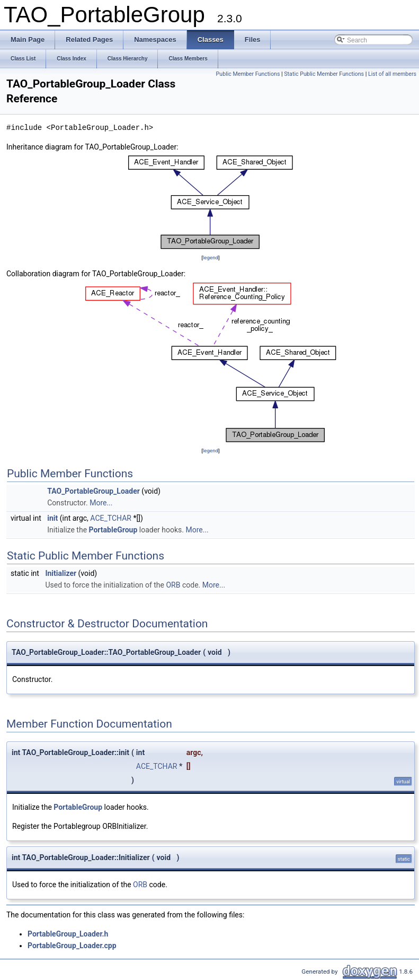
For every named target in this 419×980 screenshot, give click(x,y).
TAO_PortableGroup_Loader (93, 491)
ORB (173, 585)
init (52, 518)
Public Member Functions (248, 74)
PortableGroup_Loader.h (68, 934)
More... (101, 503)
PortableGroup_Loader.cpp (72, 946)
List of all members (392, 74)
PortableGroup (113, 530)
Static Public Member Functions (324, 74)
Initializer (61, 573)
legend (211, 257)
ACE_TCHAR (111, 518)
